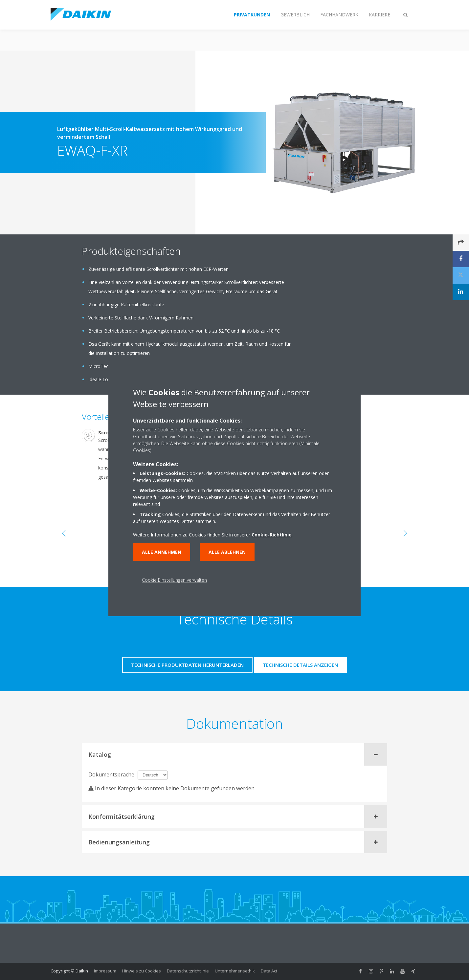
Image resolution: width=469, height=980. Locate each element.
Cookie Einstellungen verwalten (174, 580)
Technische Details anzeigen (300, 665)
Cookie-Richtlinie (272, 535)
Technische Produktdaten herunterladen (187, 665)
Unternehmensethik (235, 971)
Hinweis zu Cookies (142, 971)
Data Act (269, 971)
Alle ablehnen (227, 552)
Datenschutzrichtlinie (188, 971)
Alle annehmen (162, 552)
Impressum (105, 971)
